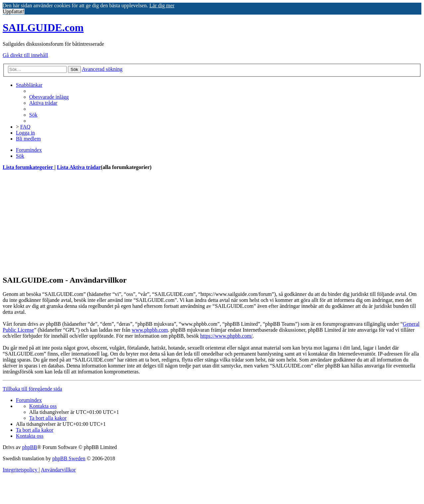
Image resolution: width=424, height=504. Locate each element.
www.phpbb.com (150, 330)
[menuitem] (49, 97)
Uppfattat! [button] (14, 11)
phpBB (30, 447)
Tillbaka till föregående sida (32, 389)
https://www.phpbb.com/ (226, 336)
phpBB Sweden (69, 458)
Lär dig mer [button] (162, 5)
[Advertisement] (201, 223)
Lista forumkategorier (28, 167)
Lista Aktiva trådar (79, 167)
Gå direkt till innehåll (25, 55)
